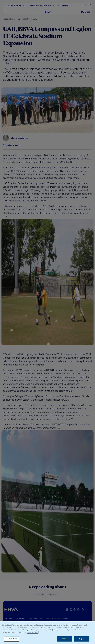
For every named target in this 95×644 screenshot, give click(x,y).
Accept (65, 639)
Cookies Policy (33, 632)
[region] (47, 633)
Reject (82, 639)
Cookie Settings (12, 639)
